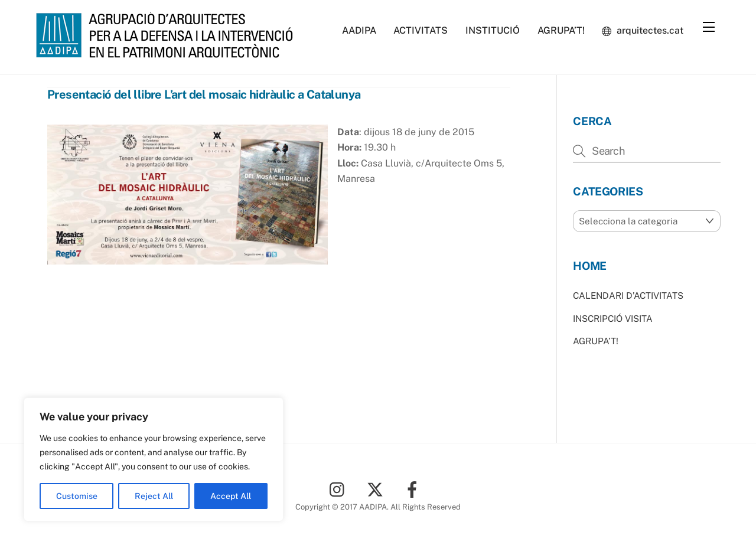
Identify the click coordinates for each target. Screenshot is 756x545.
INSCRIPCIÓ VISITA (613, 319)
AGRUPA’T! (561, 30)
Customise (77, 496)
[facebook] (414, 489)
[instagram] (340, 489)
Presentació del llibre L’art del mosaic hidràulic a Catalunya (204, 94)
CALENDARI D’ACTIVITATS (628, 296)
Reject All (154, 496)
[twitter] (377, 489)
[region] (154, 459)
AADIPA (359, 30)
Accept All (231, 496)
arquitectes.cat (643, 30)
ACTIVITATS (421, 30)
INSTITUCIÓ (493, 30)
